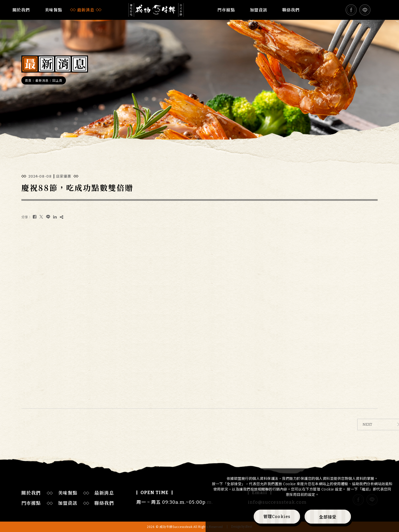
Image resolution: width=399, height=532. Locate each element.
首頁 (28, 81)
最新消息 (86, 10)
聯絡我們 (291, 10)
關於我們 (21, 10)
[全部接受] (328, 517)
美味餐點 (53, 10)
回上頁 (57, 81)
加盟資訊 (259, 10)
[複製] (62, 217)
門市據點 (226, 10)
